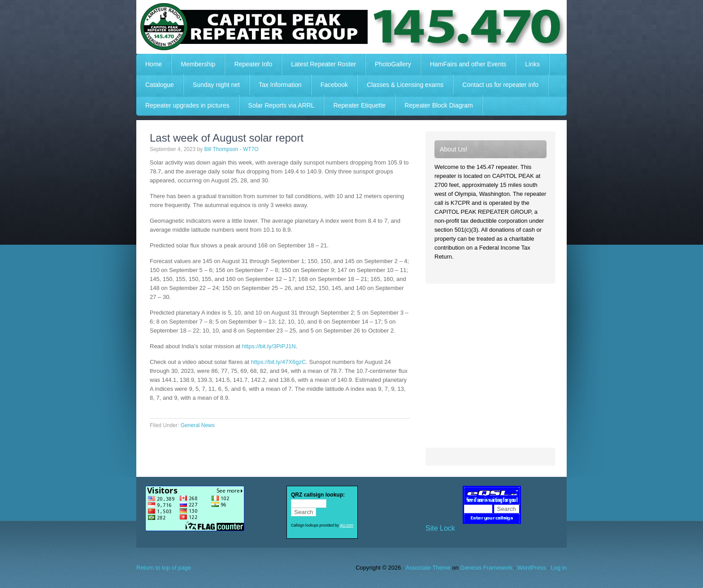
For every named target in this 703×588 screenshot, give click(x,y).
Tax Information (280, 85)
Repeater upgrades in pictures (187, 105)
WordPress (532, 568)
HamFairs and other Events (464, 64)
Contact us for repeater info (500, 85)
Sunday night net (216, 85)
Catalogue (160, 85)
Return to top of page (164, 568)
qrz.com (347, 525)
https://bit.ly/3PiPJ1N (269, 346)
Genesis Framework (486, 568)
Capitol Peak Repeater (351, 27)
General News (198, 425)
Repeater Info (249, 64)
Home (154, 64)
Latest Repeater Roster (323, 64)
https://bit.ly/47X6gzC (278, 362)
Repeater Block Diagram (439, 105)
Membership (198, 64)
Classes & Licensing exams (405, 85)
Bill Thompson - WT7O (231, 149)
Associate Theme (428, 568)
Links (532, 64)
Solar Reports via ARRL (282, 105)
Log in (559, 568)
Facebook (334, 85)
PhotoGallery (393, 64)
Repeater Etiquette (359, 105)
